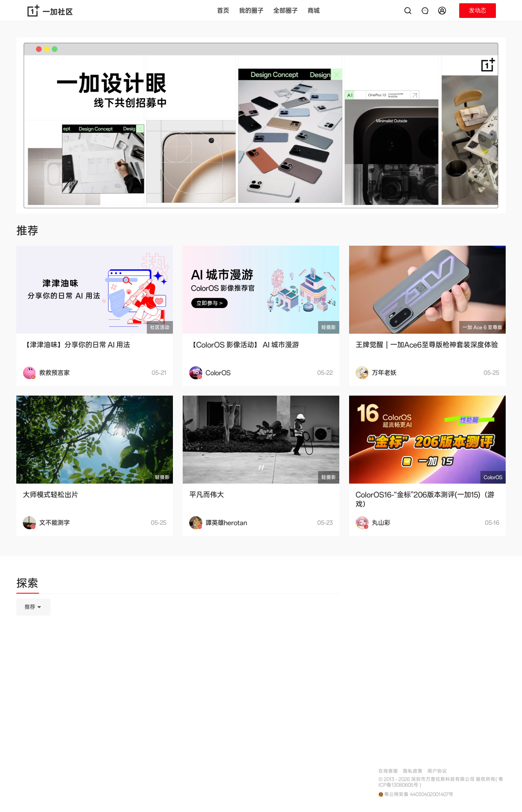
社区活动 (160, 327)
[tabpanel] (178, 648)
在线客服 (388, 771)
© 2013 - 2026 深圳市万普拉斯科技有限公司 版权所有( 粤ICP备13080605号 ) (441, 782)
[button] (443, 11)
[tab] (27, 585)
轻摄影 (329, 327)
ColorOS (493, 477)
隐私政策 (413, 771)
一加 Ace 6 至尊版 (482, 327)
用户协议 (437, 771)
